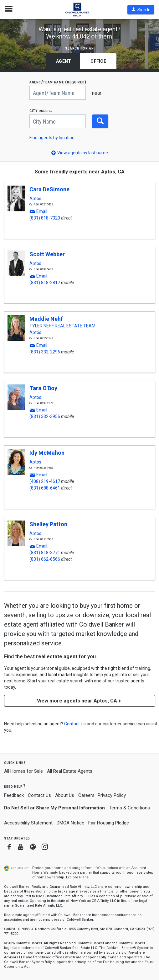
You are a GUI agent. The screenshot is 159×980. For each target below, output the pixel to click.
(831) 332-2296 (45, 352)
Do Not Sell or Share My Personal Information (54, 808)
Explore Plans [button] (77, 877)
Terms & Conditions (129, 808)
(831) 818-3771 (45, 553)
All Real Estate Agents (70, 771)
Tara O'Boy (43, 388)
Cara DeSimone (49, 189)
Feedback (14, 795)
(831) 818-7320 (45, 218)
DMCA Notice (70, 823)
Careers (86, 795)
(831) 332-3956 (45, 416)
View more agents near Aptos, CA (79, 701)
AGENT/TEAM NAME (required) (58, 82)
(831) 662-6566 (45, 559)
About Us (65, 795)
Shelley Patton (48, 524)
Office (98, 61)
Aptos (35, 199)
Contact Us (39, 795)
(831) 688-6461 (45, 488)
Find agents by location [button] (52, 138)
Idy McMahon (47, 453)
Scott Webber (47, 254)
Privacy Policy (112, 795)
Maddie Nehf (46, 319)
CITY (41, 111)
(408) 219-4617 (45, 481)
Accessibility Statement (28, 823)
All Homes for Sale (23, 771)
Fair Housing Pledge (109, 823)
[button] (141, 10)
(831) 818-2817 (45, 283)
